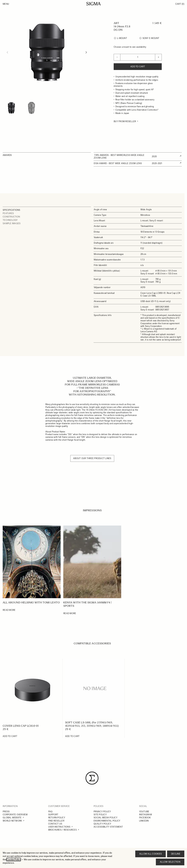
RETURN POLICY (57, 818)
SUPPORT (53, 815)
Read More (9, 610)
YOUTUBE (144, 812)
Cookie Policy (14, 860)
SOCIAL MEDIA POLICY (105, 818)
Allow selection (170, 862)
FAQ (50, 812)
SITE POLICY (100, 815)
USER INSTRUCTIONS (59, 827)
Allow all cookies (151, 854)
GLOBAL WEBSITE (12, 818)
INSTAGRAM (145, 815)
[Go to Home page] (93, 4)
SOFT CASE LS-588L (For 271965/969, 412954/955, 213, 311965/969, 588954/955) (92, 724)
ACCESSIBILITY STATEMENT (108, 827)
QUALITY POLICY (102, 824)
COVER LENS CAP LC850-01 (21, 726)
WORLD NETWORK (12, 821)
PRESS (6, 812)
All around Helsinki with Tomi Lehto (31, 602)
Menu (6, 4)
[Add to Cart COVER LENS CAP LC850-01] (10, 736)
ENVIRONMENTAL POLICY (107, 821)
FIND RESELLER (56, 821)
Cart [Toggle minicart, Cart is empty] (180, 4)
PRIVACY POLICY (102, 812)
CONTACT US (55, 824)
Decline (176, 854)
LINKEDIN (144, 821)
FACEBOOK (145, 818)
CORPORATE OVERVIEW (15, 815)
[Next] (86, 52)
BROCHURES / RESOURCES (62, 830)
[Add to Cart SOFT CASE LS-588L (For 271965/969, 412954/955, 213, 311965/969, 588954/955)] (72, 736)
